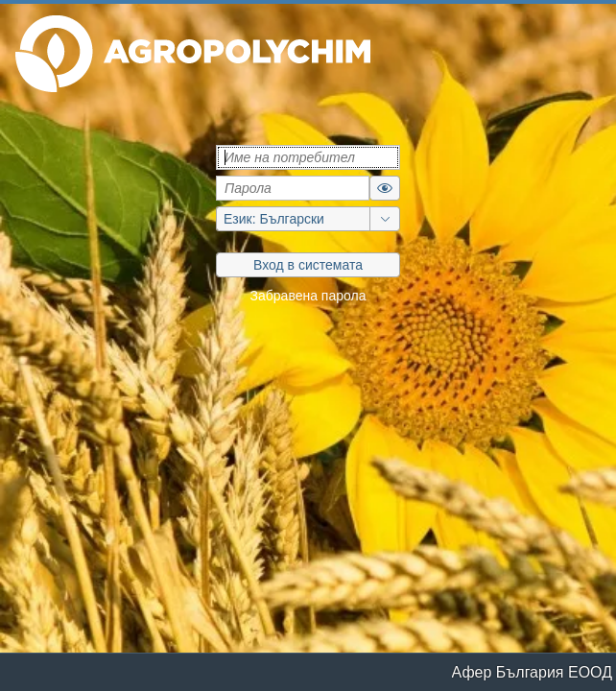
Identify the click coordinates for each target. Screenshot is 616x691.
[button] (193, 54)
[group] (308, 219)
